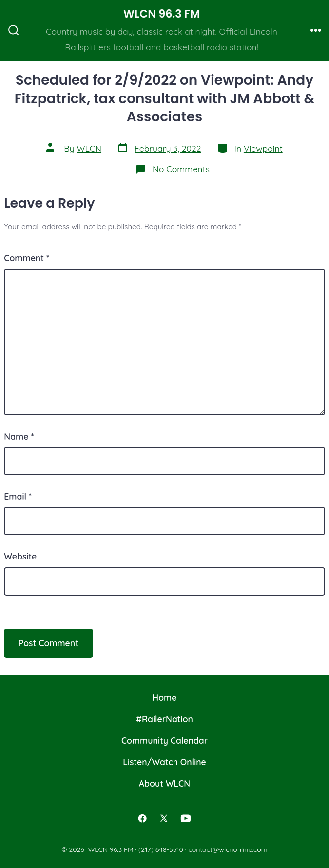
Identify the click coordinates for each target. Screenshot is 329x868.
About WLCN (164, 783)
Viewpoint (263, 148)
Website (20, 556)
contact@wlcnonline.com (228, 849)
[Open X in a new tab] (164, 818)
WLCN (89, 148)
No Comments (181, 169)
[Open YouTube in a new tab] (186, 818)
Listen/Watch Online (164, 762)
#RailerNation (164, 719)
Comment (27, 258)
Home (165, 697)
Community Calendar (164, 740)
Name (19, 436)
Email (18, 496)
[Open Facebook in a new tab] (142, 818)
